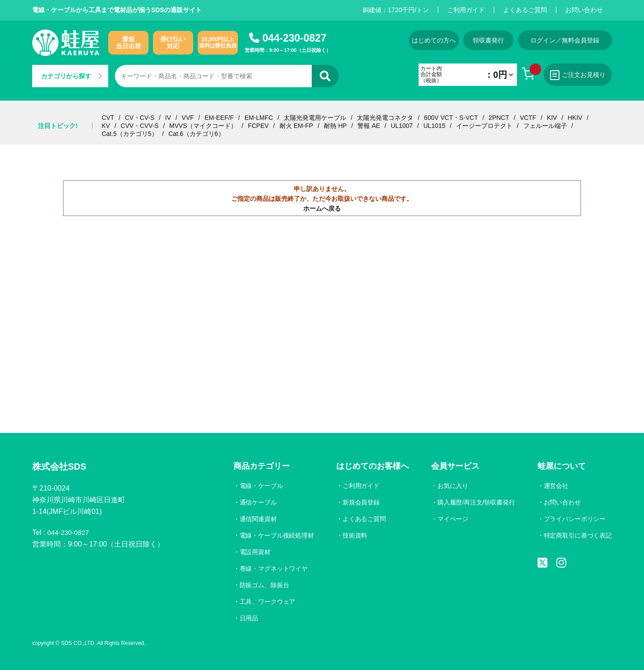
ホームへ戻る (322, 208)
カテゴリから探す (72, 76)
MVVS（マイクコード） (203, 126)
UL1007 (402, 126)
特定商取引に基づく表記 (577, 535)
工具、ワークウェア (265, 602)
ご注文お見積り (576, 75)
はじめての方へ (425, 40)
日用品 (246, 618)
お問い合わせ (584, 10)
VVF (188, 118)
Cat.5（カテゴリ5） (129, 134)
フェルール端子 (545, 126)
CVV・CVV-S (140, 126)
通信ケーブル (256, 502)
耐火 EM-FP (296, 126)
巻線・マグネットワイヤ (271, 568)
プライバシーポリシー (574, 519)
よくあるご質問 (525, 10)
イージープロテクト (484, 126)
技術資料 (353, 535)
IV (168, 118)
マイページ (451, 519)
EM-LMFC (259, 118)
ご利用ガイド (466, 10)
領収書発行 (486, 40)
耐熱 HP (335, 126)
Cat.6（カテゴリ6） (196, 134)
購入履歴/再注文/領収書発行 (475, 502)
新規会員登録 (360, 502)
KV (106, 126)
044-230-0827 (294, 38)
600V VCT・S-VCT (451, 118)
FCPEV (258, 126)
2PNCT (499, 118)
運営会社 (555, 486)
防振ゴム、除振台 (262, 585)
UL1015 (434, 126)
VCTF (528, 118)
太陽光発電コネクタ (385, 118)
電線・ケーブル (259, 486)
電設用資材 (253, 552)
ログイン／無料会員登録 (565, 40)
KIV (552, 118)
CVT (108, 118)
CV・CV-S (140, 118)
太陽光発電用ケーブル (315, 118)
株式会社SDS (62, 467)
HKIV (575, 118)
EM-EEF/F (219, 118)
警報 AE (369, 126)
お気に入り (451, 486)
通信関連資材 (256, 519)
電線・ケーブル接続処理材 (275, 535)
